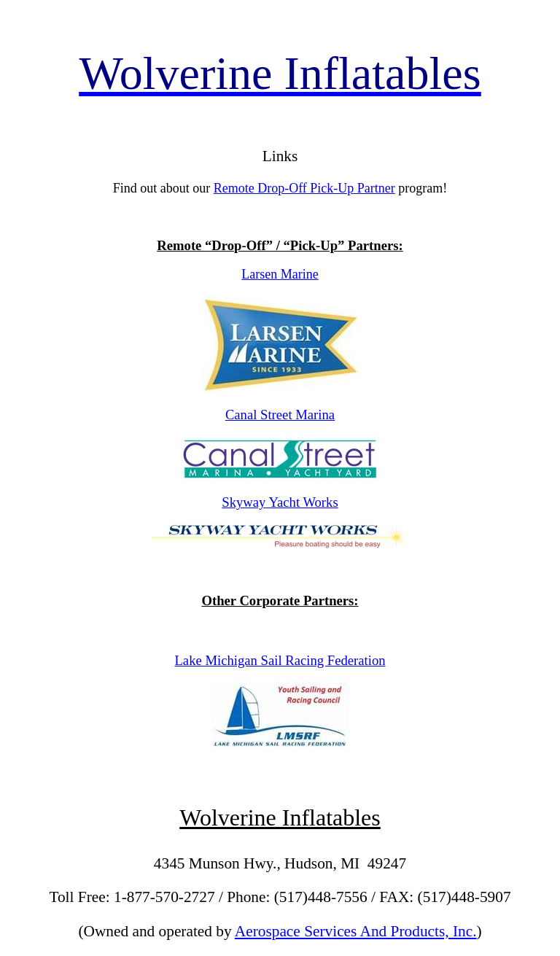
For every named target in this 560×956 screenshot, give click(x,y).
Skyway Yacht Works (280, 502)
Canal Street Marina (280, 415)
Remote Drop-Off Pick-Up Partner (304, 188)
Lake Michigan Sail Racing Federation (280, 660)
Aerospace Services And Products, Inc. (356, 931)
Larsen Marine (280, 274)
